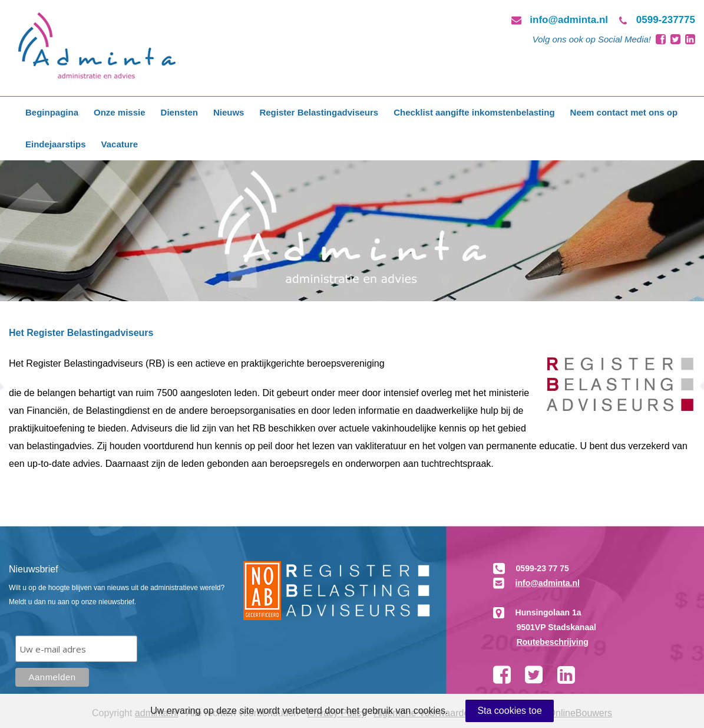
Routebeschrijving (553, 642)
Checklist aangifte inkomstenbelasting (474, 112)
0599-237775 (666, 20)
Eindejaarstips (56, 144)
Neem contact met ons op (624, 112)
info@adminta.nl (569, 20)
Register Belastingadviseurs (319, 112)
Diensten (179, 112)
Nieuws (229, 112)
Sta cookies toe (509, 711)
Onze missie (120, 112)
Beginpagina (52, 112)
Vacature (120, 144)
